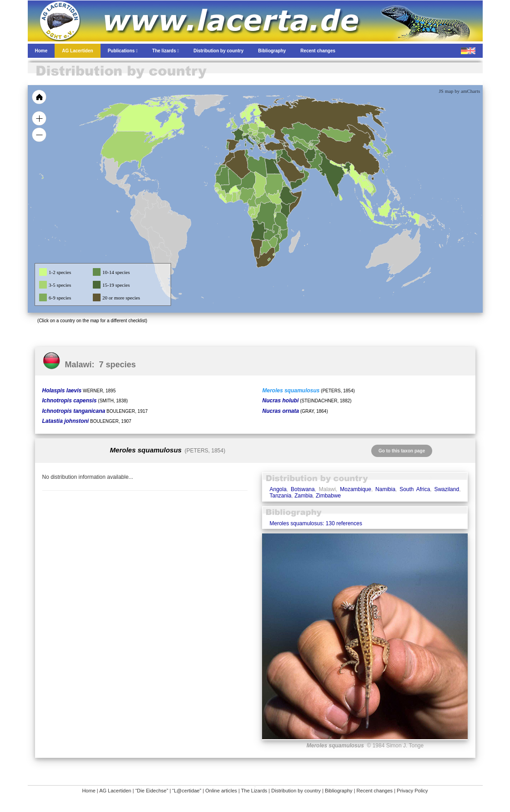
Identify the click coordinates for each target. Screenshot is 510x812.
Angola (278, 489)
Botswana (303, 489)
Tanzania (280, 496)
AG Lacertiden (115, 791)
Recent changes (375, 791)
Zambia (303, 496)
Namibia (385, 489)
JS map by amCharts (460, 91)
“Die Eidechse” (151, 791)
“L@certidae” (187, 791)
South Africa (415, 489)
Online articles (221, 791)
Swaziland (447, 489)
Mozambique (356, 489)
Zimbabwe (328, 496)
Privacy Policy (412, 791)
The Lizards (254, 791)
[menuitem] (301, 170)
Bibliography (339, 791)
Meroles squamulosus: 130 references (316, 523)
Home (88, 791)
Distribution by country (296, 791)
